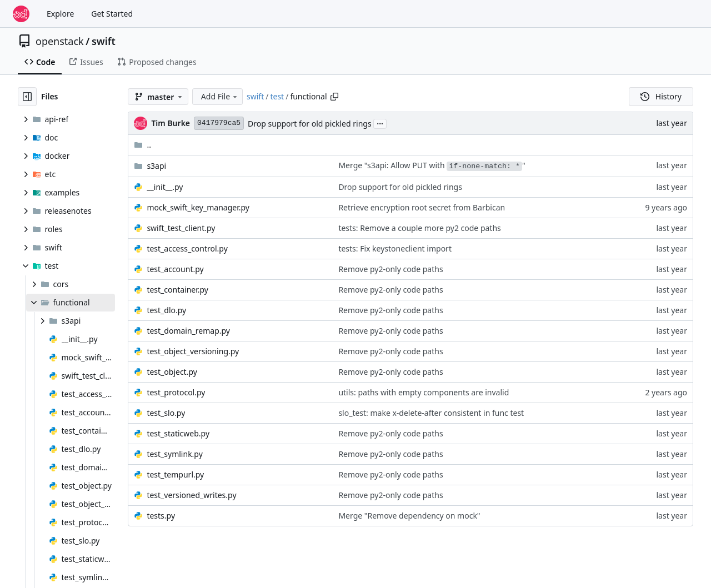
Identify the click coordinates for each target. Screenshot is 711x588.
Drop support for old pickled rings (310, 124)
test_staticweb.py (178, 433)
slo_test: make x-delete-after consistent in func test (431, 413)
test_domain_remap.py (188, 331)
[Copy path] (334, 97)
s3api (156, 166)
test (277, 96)
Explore (60, 14)
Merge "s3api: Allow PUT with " (432, 165)
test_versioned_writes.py (191, 495)
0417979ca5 (219, 123)
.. (142, 145)
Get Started (112, 14)
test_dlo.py (166, 310)
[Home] (21, 14)
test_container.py (177, 290)
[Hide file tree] (27, 97)
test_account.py (175, 269)
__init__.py (165, 187)
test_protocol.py (176, 392)
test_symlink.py (174, 454)
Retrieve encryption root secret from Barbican (422, 207)
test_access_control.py (187, 248)
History (661, 96)
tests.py (161, 516)
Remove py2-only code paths (390, 269)
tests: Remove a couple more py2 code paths (419, 228)
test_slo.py (166, 413)
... (380, 123)
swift (104, 41)
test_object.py (172, 372)
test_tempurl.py (175, 474)
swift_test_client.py (181, 228)
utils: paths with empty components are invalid (424, 392)
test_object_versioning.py (193, 351)
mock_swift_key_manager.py (198, 207)
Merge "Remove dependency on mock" (409, 516)
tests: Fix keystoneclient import (395, 248)
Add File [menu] (220, 96)
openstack (60, 41)
